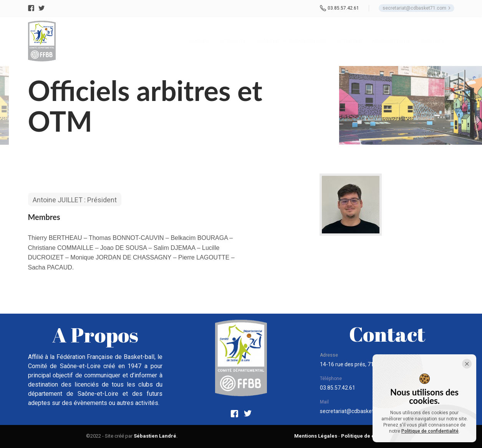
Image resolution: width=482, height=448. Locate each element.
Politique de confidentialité (430, 431)
